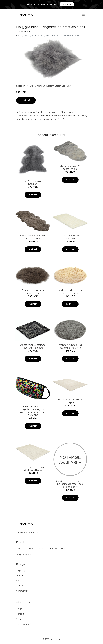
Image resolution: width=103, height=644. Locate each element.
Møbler (32, 86)
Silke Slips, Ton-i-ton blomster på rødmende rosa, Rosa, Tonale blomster (70, 484)
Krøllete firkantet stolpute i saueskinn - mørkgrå (33, 346)
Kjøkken (20, 581)
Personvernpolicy (25, 624)
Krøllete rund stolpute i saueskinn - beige (70, 292)
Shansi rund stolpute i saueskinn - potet (33, 292)
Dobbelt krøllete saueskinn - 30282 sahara (33, 237)
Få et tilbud (67, 4)
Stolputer (66, 86)
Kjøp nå (26, 100)
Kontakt (20, 614)
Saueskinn (49, 86)
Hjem (19, 36)
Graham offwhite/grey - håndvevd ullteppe (33, 468)
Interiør (40, 86)
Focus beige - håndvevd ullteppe (70, 401)
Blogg (19, 609)
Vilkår (19, 619)
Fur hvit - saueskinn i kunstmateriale (70, 237)
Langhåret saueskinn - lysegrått (33, 182)
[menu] (84, 15)
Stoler (58, 86)
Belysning (21, 570)
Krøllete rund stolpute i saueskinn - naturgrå (70, 346)
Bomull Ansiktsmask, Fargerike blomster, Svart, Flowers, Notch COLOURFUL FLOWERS (33, 411)
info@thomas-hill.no (26, 555)
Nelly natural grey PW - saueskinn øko (70, 167)
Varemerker (22, 591)
